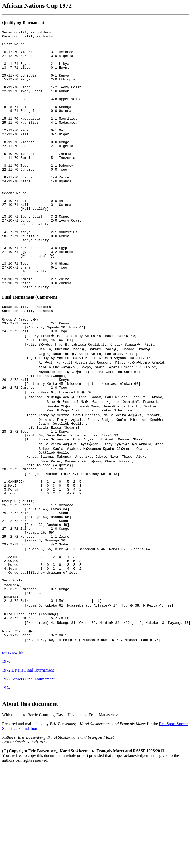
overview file (13, 749)
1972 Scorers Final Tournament (28, 775)
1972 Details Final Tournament (28, 767)
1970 (6, 758)
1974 (6, 784)
